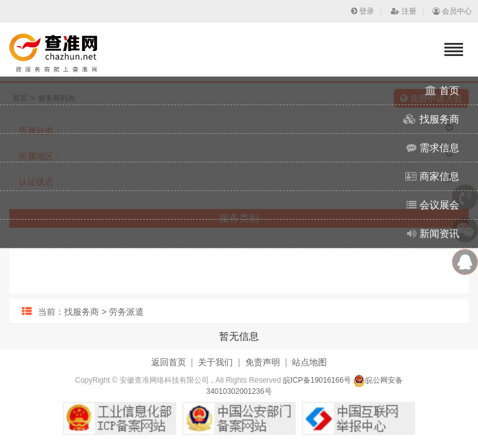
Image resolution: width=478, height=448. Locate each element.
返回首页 (169, 362)
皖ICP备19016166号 (317, 380)
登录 (363, 11)
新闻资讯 (433, 234)
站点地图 (309, 362)
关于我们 (215, 362)
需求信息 (433, 148)
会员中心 (452, 11)
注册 (404, 11)
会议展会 (433, 205)
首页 (442, 91)
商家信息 (432, 176)
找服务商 (431, 119)
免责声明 (263, 362)
